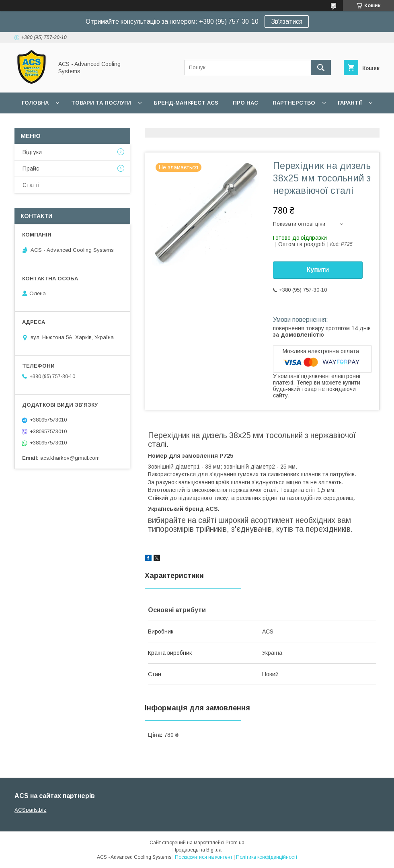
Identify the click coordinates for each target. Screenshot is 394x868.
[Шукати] (321, 68)
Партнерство (294, 103)
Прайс (31, 169)
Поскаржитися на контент (204, 857)
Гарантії (350, 103)
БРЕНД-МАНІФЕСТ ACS (186, 103)
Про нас (245, 103)
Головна (35, 103)
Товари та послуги (101, 103)
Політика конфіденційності (267, 857)
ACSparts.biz (30, 810)
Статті (31, 185)
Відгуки (32, 152)
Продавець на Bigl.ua (197, 850)
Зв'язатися (287, 22)
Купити (318, 270)
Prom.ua (235, 843)
